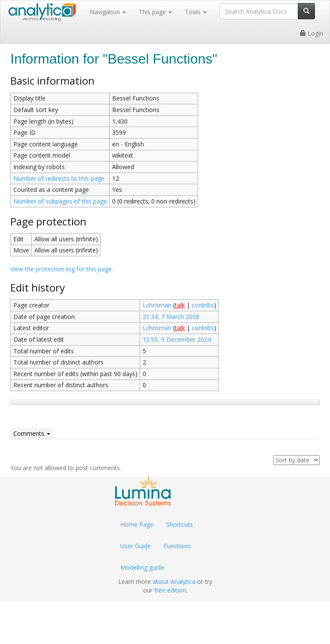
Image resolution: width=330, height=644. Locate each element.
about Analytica (174, 582)
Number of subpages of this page (60, 201)
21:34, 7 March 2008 (171, 317)
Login (312, 33)
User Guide (136, 546)
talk (180, 305)
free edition (170, 590)
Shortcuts (180, 524)
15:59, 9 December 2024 (177, 339)
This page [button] (155, 12)
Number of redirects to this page (59, 178)
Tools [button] (196, 12)
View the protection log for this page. (62, 269)
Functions (177, 546)
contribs (203, 305)
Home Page (137, 524)
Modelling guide (142, 567)
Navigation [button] (108, 12)
